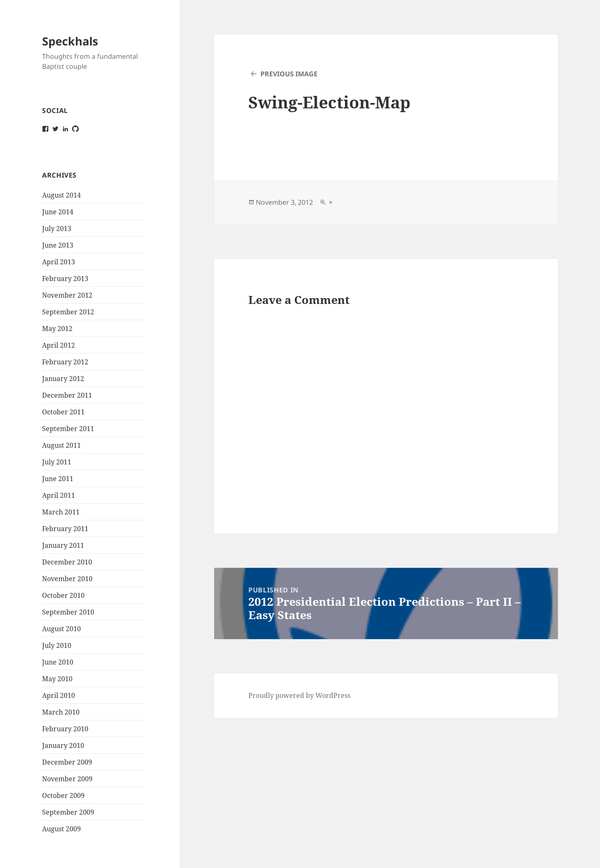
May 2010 (57, 679)
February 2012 (65, 362)
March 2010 (61, 712)
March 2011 (61, 512)
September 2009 (68, 812)
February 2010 (65, 729)
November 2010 (67, 579)
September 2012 (68, 312)
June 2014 (58, 212)
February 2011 (65, 529)
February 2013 (65, 278)
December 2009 (67, 762)
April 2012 (59, 345)
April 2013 (59, 262)
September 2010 (68, 612)
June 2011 (58, 479)
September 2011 (68, 429)
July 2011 (57, 462)
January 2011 (63, 545)
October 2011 (63, 412)
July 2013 (57, 228)
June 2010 (58, 662)
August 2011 (61, 445)
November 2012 (67, 295)
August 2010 (61, 629)
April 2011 (59, 495)
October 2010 (63, 595)
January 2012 (63, 379)
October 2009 (63, 795)
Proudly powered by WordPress (299, 695)
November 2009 (67, 779)
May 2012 (57, 329)
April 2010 (59, 695)
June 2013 (58, 245)
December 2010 (67, 562)
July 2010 (57, 645)
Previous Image (289, 74)
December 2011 (67, 395)
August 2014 (61, 195)
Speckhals (70, 41)
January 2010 (63, 745)
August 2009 (61, 829)
